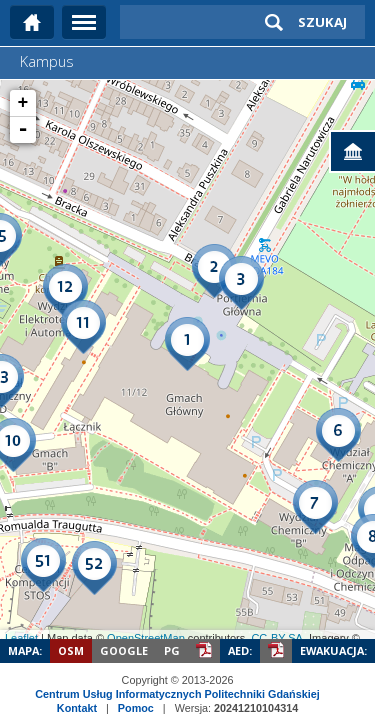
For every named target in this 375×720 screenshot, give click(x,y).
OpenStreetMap (146, 638)
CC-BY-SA (277, 638)
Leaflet (21, 638)
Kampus (47, 61)
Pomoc (136, 708)
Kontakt (77, 708)
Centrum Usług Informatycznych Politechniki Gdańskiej (177, 694)
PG (172, 650)
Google (124, 650)
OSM (71, 650)
